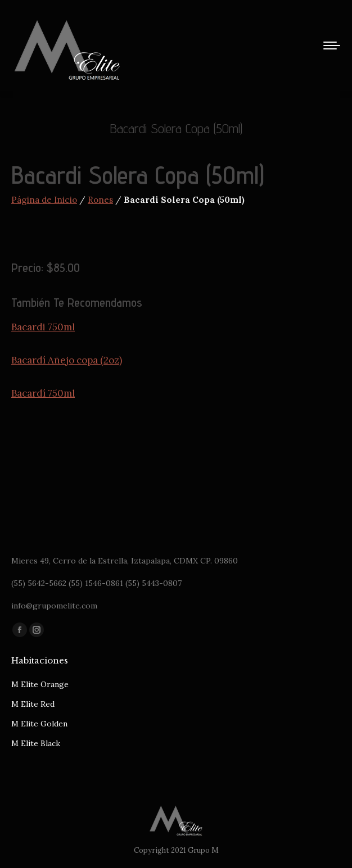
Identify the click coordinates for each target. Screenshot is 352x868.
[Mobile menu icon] (332, 46)
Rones (100, 200)
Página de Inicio (44, 200)
